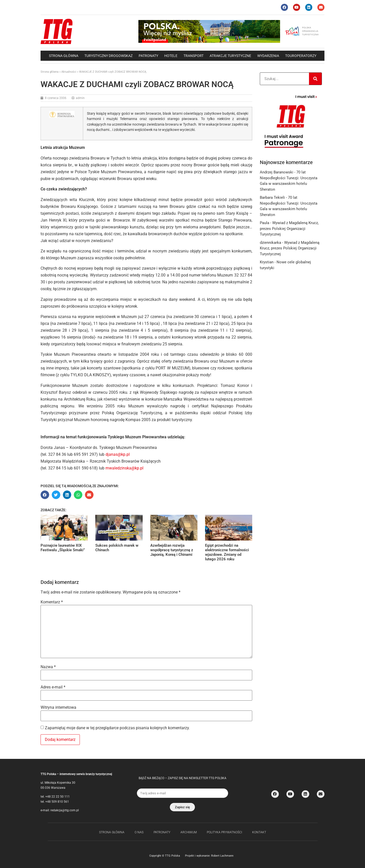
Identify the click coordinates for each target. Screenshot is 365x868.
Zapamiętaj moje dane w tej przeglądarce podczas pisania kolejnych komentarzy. (117, 728)
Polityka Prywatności (224, 832)
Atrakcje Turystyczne (230, 56)
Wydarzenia (268, 56)
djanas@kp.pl (118, 454)
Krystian (267, 262)
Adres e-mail (53, 687)
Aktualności (69, 72)
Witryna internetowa (58, 707)
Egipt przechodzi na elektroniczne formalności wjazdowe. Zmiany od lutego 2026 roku (227, 552)
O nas (139, 832)
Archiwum (189, 832)
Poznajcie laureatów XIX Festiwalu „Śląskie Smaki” (63, 548)
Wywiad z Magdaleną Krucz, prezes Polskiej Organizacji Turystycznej (289, 229)
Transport (194, 56)
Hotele (171, 56)
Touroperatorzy (301, 56)
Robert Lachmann (222, 856)
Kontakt (259, 832)
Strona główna (64, 56)
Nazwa (48, 667)
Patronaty (148, 56)
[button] (45, 495)
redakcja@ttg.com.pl (65, 810)
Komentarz (52, 602)
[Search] (315, 79)
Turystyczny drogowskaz (108, 56)
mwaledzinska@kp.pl (124, 468)
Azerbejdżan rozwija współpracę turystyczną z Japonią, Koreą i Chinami (172, 550)
